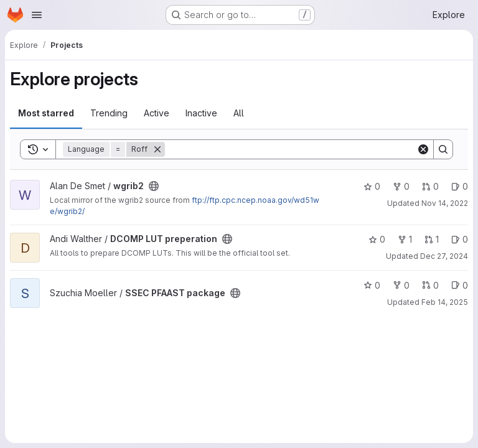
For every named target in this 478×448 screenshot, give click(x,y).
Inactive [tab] (201, 113)
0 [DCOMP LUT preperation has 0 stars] (377, 239)
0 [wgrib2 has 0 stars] (372, 186)
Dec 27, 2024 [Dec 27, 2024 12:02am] (444, 256)
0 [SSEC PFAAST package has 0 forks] (401, 285)
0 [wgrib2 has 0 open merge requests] (430, 186)
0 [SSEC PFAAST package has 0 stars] (372, 285)
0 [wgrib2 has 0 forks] (401, 186)
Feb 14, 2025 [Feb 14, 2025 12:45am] (445, 302)
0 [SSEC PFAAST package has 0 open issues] (460, 285)
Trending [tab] (109, 113)
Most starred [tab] (46, 113)
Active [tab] (157, 113)
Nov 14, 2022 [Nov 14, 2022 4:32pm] (445, 203)
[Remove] (157, 149)
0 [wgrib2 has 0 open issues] (460, 186)
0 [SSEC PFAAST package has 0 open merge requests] (430, 285)
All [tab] (239, 113)
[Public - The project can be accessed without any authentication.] (154, 186)
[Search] (291, 149)
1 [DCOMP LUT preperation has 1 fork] (405, 239)
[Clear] (423, 149)
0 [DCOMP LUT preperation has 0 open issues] (460, 239)
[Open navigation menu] (37, 15)
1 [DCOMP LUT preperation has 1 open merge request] (432, 239)
